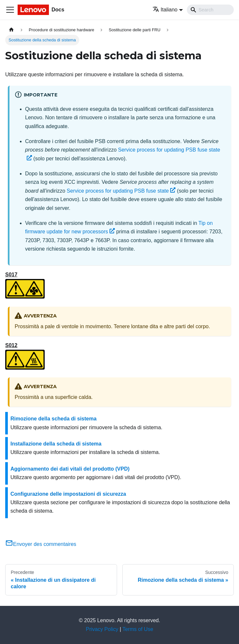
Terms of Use (138, 629)
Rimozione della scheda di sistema (53, 419)
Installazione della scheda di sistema (56, 444)
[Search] (210, 10)
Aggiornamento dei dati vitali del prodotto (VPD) (70, 469)
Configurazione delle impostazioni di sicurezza (68, 494)
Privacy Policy (102, 629)
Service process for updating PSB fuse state (121, 191)
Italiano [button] (165, 10)
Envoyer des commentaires (41, 544)
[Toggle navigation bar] (10, 10)
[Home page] (11, 30)
